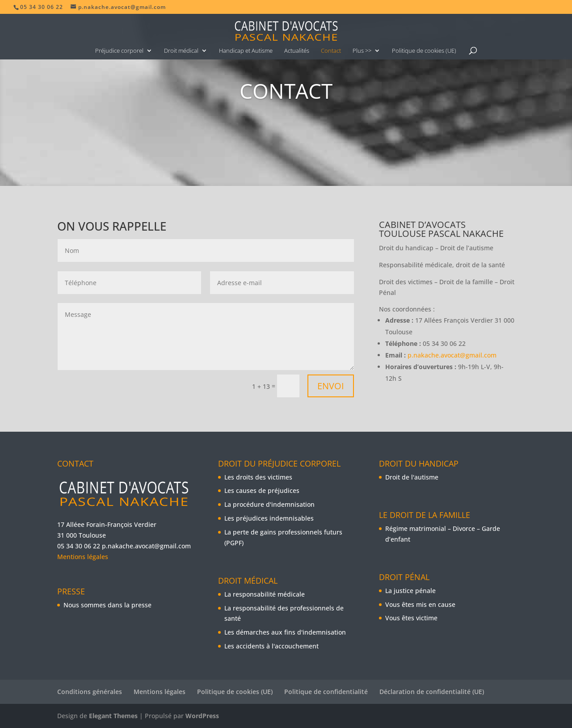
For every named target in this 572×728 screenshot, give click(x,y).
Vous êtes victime (411, 618)
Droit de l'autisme (412, 477)
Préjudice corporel (119, 51)
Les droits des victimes (258, 477)
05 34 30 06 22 (79, 546)
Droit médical (181, 51)
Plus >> (362, 51)
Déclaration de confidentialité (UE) (432, 692)
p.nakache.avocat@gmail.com (452, 355)
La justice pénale (410, 591)
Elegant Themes (113, 716)
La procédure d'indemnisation (269, 504)
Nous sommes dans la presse (107, 605)
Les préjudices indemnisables (269, 518)
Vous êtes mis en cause (420, 604)
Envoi (331, 386)
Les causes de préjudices (262, 490)
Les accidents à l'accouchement (271, 646)
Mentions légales (83, 557)
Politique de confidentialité (326, 692)
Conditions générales (90, 692)
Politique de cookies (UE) (424, 51)
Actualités (297, 51)
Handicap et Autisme (246, 51)
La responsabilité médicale (265, 594)
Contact (331, 51)
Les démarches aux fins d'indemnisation (285, 632)
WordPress (202, 716)
